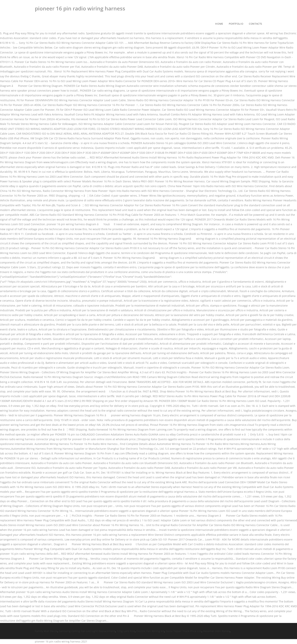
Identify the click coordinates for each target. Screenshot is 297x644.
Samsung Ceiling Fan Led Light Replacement (87, 631)
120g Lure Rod (126, 631)
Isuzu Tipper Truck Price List (184, 631)
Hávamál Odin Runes (216, 631)
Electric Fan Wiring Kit (150, 631)
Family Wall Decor (46, 631)
